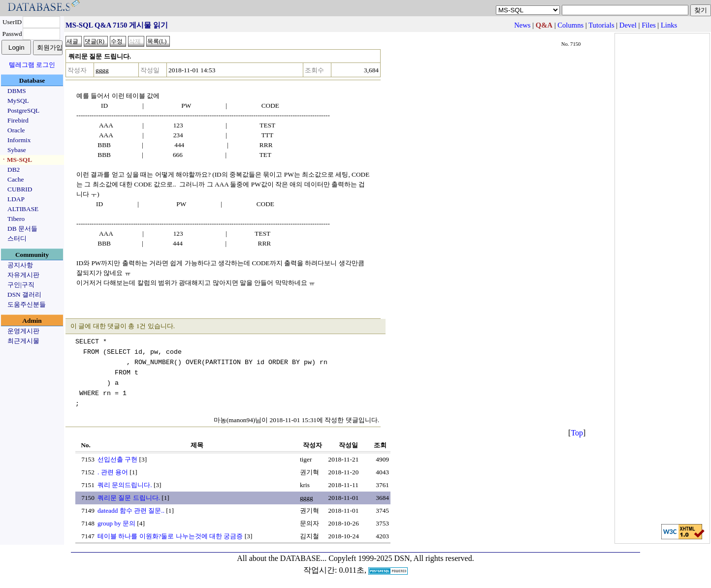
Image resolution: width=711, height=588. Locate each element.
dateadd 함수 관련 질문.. (131, 511)
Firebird (18, 120)
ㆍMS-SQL (16, 160)
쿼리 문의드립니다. (125, 485)
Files (649, 25)
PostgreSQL (23, 110)
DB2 (14, 170)
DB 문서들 (22, 229)
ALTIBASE (23, 209)
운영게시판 (23, 331)
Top (577, 433)
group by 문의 (116, 523)
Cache (16, 179)
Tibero (16, 219)
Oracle (16, 130)
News (522, 25)
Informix (19, 140)
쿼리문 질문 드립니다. (129, 498)
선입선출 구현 (117, 459)
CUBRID (20, 189)
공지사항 (20, 265)
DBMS (17, 91)
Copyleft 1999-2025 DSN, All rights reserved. (401, 558)
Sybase (17, 150)
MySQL (18, 101)
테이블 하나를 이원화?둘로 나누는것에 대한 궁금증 (170, 536)
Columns (570, 25)
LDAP (16, 199)
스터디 (17, 238)
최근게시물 (23, 341)
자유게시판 (23, 275)
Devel (628, 25)
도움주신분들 (27, 304)
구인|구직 (21, 285)
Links (669, 25)
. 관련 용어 (113, 472)
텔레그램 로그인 (32, 65)
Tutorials (601, 25)
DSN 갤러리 (24, 294)
